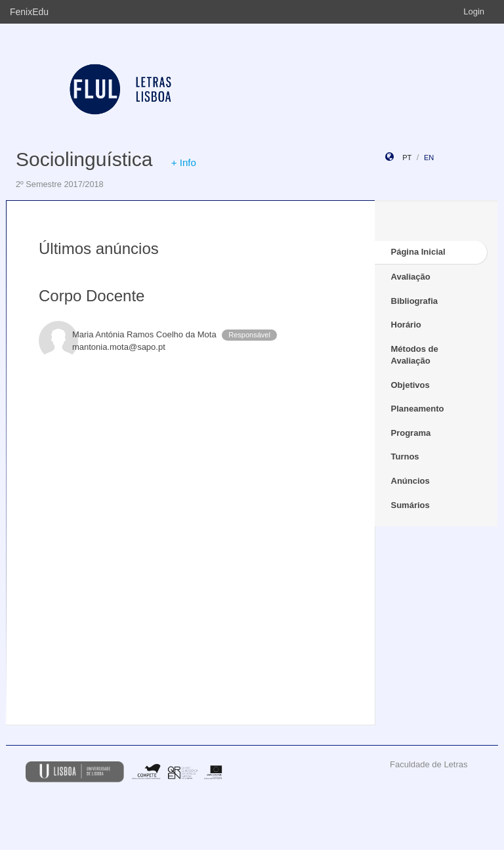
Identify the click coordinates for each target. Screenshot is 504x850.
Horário (406, 325)
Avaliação (411, 277)
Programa (411, 433)
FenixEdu (29, 12)
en (429, 158)
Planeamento (418, 409)
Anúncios (410, 481)
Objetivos (410, 385)
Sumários (410, 505)
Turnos (405, 457)
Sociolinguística (84, 159)
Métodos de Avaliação (415, 355)
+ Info (184, 162)
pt (407, 158)
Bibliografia (415, 301)
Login (474, 11)
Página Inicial (418, 252)
